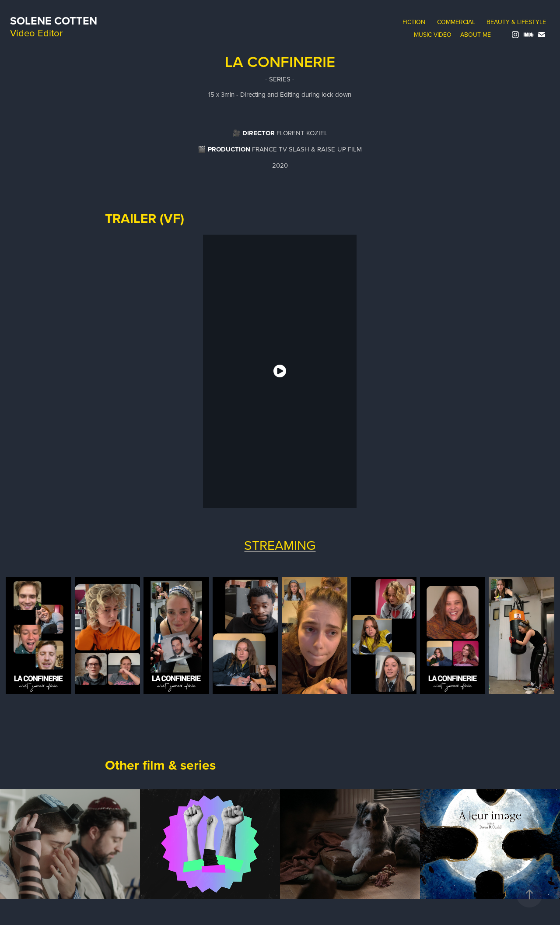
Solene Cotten (54, 21)
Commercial (456, 22)
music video (433, 35)
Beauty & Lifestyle (516, 22)
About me (476, 35)
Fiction (414, 22)
